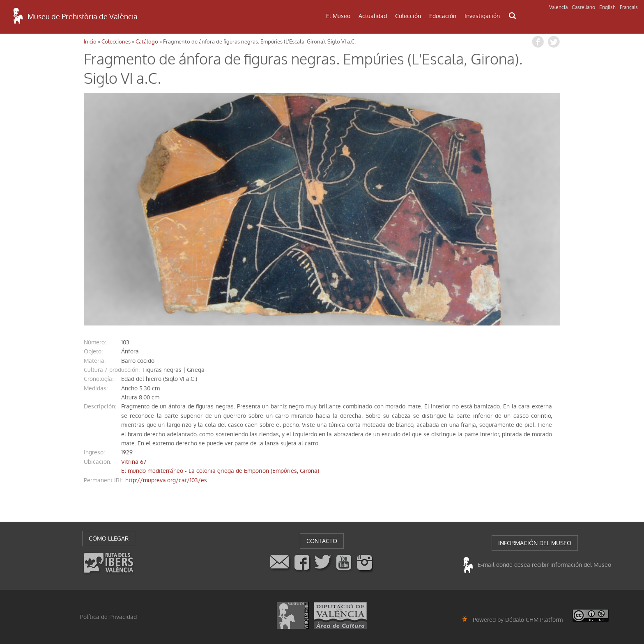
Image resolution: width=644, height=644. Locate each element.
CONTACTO (322, 541)
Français (629, 7)
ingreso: (94, 452)
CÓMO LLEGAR (109, 539)
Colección (408, 16)
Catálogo (147, 42)
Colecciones (116, 42)
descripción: (100, 406)
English (607, 7)
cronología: (99, 379)
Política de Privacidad (108, 617)
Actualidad (373, 16)
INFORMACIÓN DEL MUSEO (535, 543)
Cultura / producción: (112, 370)
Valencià (558, 7)
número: (95, 342)
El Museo (338, 16)
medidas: (96, 388)
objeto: (93, 351)
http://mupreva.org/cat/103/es (166, 480)
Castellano (583, 7)
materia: (95, 361)
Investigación (482, 16)
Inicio (90, 42)
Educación (443, 16)
